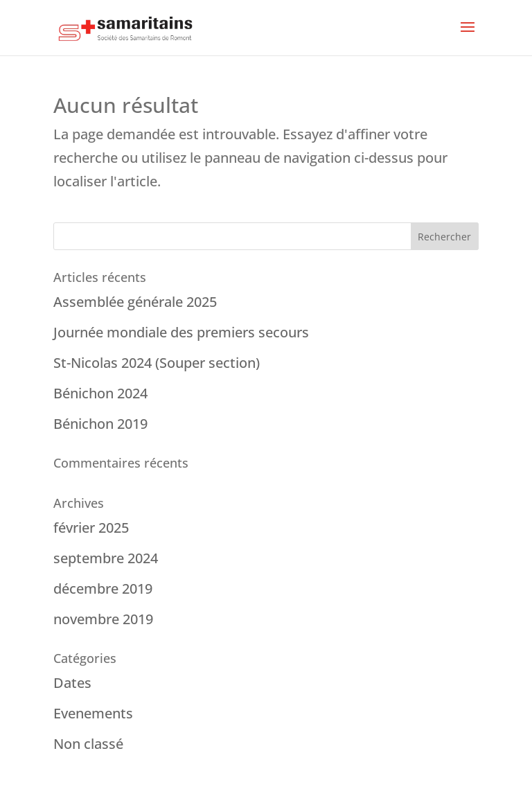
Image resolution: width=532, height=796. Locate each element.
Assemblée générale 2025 (135, 302)
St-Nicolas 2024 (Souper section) (157, 363)
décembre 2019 (103, 589)
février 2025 (91, 528)
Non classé (88, 744)
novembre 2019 (103, 619)
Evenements (93, 713)
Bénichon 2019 (100, 424)
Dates (72, 683)
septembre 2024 (106, 558)
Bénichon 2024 (100, 393)
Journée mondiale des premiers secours (181, 332)
